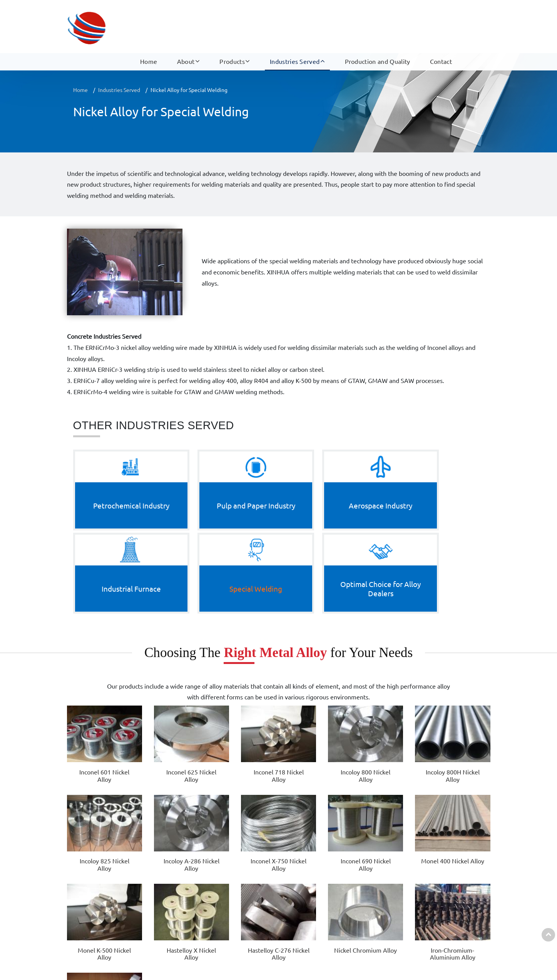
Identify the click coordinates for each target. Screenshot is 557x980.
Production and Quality (378, 31)
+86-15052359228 (461, 876)
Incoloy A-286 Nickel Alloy (412, 672)
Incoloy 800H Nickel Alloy (305, 672)
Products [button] (232, 31)
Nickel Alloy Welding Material (202, 892)
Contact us (440, 843)
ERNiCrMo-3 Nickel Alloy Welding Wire (465, 747)
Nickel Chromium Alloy (358, 747)
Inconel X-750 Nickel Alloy (465, 672)
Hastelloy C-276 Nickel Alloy (305, 747)
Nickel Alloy (178, 861)
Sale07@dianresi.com (463, 892)
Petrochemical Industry (328, 861)
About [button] (186, 31)
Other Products (184, 938)
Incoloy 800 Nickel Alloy (252, 672)
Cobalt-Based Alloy (188, 876)
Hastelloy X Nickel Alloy (252, 743)
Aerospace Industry (323, 892)
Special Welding (318, 922)
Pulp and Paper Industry (329, 876)
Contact (441, 31)
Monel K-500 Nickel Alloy (199, 743)
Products (182, 843)
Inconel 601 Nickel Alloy (92, 672)
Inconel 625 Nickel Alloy (146, 672)
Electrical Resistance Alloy (197, 922)
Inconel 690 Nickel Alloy (92, 743)
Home (149, 31)
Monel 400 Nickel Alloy (146, 743)
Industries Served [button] (295, 31)
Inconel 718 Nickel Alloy (199, 672)
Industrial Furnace (321, 907)
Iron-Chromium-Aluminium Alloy (411, 751)
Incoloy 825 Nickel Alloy (358, 672)
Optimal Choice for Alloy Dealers (340, 938)
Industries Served (119, 90)
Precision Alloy (182, 907)
